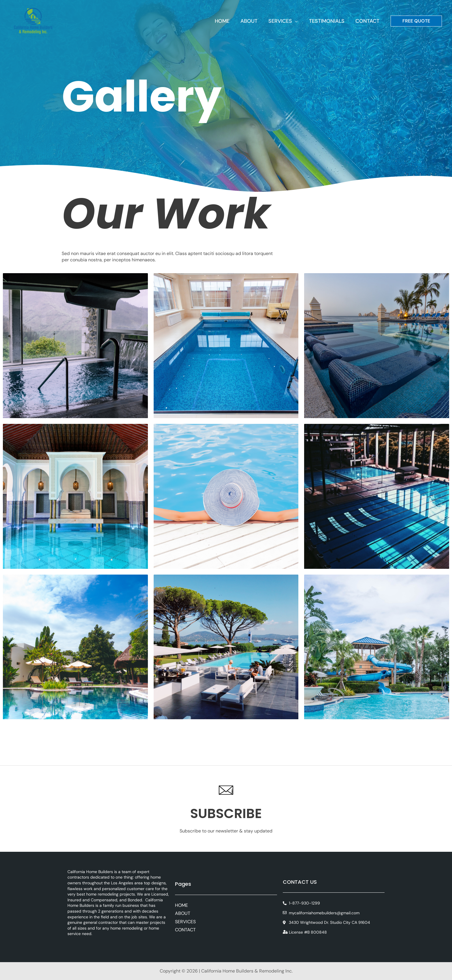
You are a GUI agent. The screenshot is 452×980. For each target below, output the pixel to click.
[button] (297, 21)
